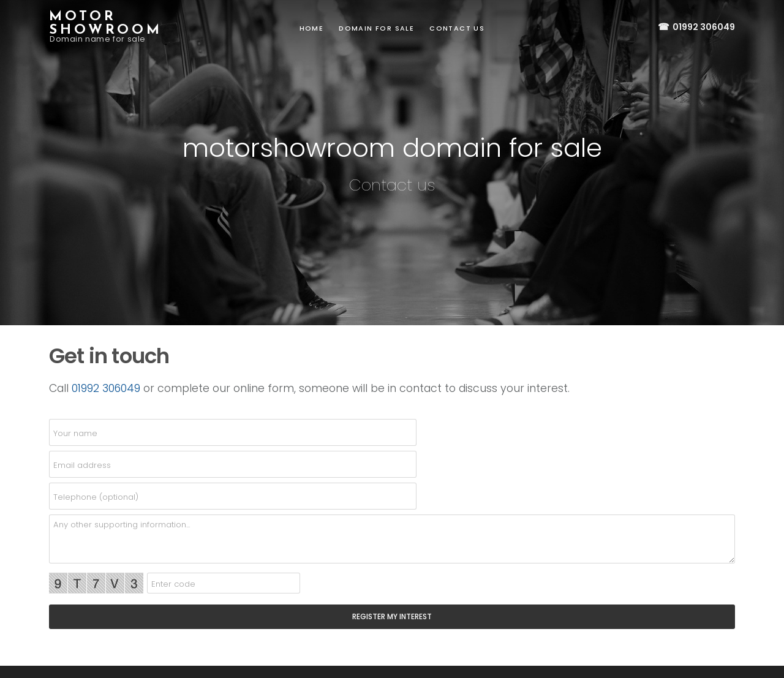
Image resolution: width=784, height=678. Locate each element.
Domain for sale (376, 28)
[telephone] (233, 496)
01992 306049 (696, 27)
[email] (233, 464)
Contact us (457, 28)
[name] (233, 432)
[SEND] (392, 617)
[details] (392, 539)
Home (312, 28)
